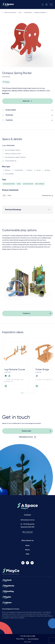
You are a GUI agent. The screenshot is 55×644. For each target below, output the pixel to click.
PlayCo (28, 550)
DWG (9, 196)
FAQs (28, 554)
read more (5, 93)
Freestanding (28, 13)
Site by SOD (28, 642)
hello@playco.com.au (28, 520)
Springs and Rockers (40, 13)
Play (20, 13)
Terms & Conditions (33, 639)
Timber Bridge (42, 370)
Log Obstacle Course (15, 370)
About (27, 546)
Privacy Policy (20, 639)
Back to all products (9, 13)
